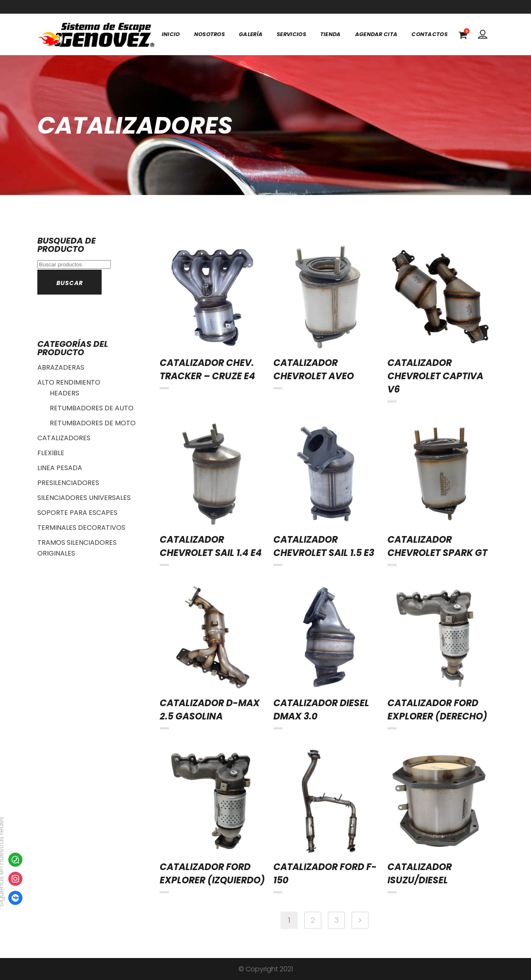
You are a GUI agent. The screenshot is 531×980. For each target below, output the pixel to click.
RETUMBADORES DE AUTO (92, 408)
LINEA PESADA (60, 468)
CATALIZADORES (64, 438)
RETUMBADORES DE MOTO (93, 423)
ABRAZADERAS (61, 367)
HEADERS (65, 393)
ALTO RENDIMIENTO (69, 382)
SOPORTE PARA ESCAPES (77, 513)
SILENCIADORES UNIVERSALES (84, 498)
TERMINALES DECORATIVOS (81, 528)
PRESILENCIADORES (68, 483)
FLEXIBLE (51, 453)
